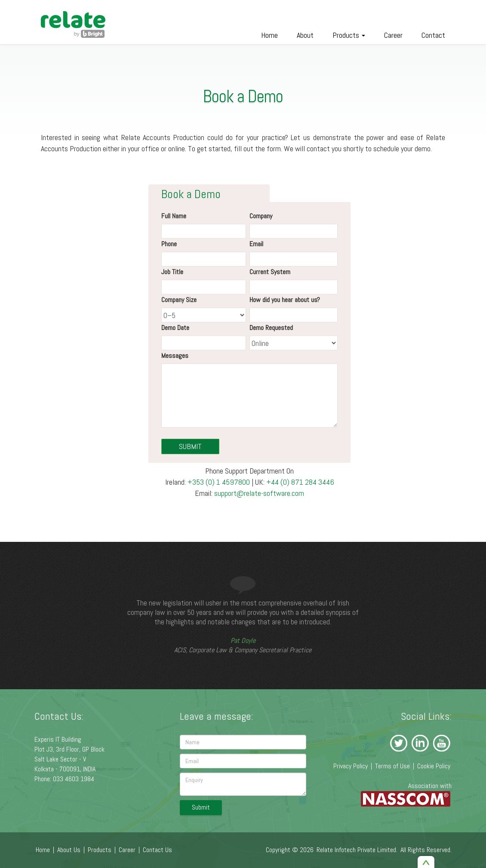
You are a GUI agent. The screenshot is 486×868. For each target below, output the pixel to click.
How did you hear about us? (285, 300)
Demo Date (175, 328)
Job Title (172, 272)
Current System (270, 272)
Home (269, 35)
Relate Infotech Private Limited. (357, 850)
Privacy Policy (351, 766)
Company (261, 216)
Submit (201, 807)
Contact (433, 35)
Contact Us (157, 850)
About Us (69, 850)
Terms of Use (392, 766)
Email (256, 244)
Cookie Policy (434, 766)
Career (393, 35)
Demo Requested (271, 328)
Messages (175, 356)
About (305, 35)
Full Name (174, 216)
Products (349, 35)
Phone (169, 244)
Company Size (179, 300)
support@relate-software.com (259, 493)
